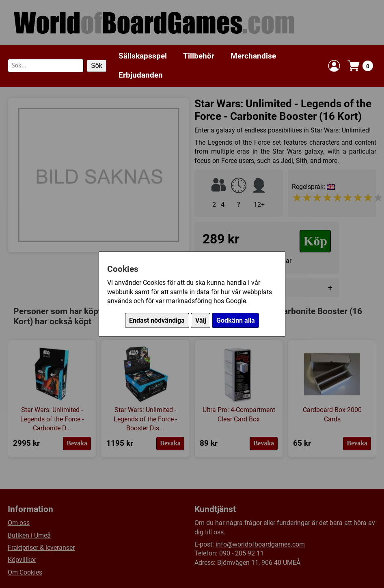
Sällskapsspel (143, 56)
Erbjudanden (141, 75)
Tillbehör (199, 56)
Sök (97, 66)
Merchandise (253, 56)
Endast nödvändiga (157, 320)
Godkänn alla (236, 320)
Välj (201, 320)
